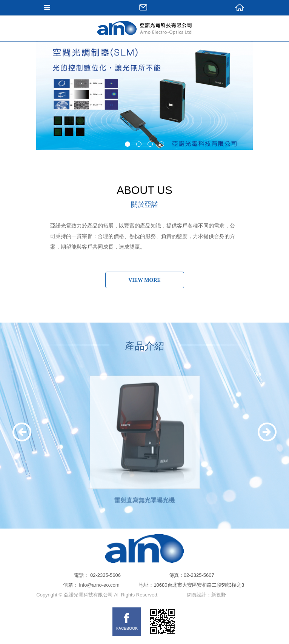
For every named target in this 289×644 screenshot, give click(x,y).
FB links (127, 622)
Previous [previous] (22, 432)
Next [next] (267, 432)
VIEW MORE (144, 280)
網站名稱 (144, 43)
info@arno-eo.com (99, 585)
